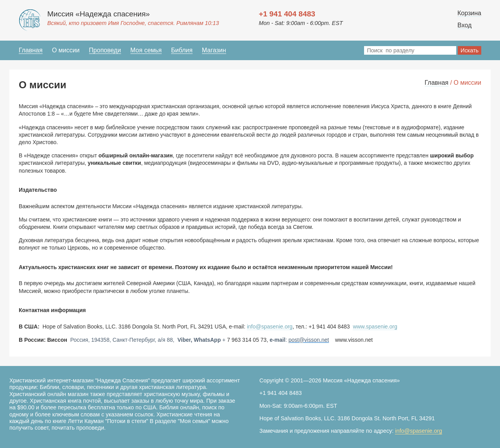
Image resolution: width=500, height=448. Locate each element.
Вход (464, 25)
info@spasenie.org (270, 327)
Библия (182, 50)
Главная (31, 50)
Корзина (469, 13)
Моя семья (146, 50)
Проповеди (105, 50)
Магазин (214, 50)
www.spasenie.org (375, 327)
